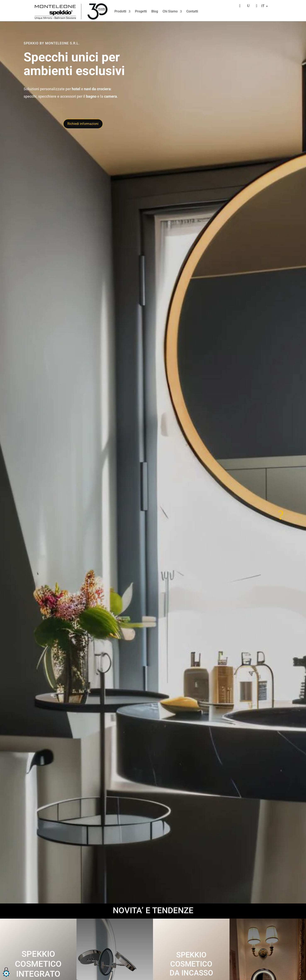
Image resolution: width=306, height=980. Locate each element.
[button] (6, 977)
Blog (155, 11)
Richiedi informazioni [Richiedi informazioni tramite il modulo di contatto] (83, 124)
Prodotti (120, 11)
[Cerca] (248, 6)
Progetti (141, 11)
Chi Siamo (170, 11)
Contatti (192, 11)
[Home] (71, 11)
